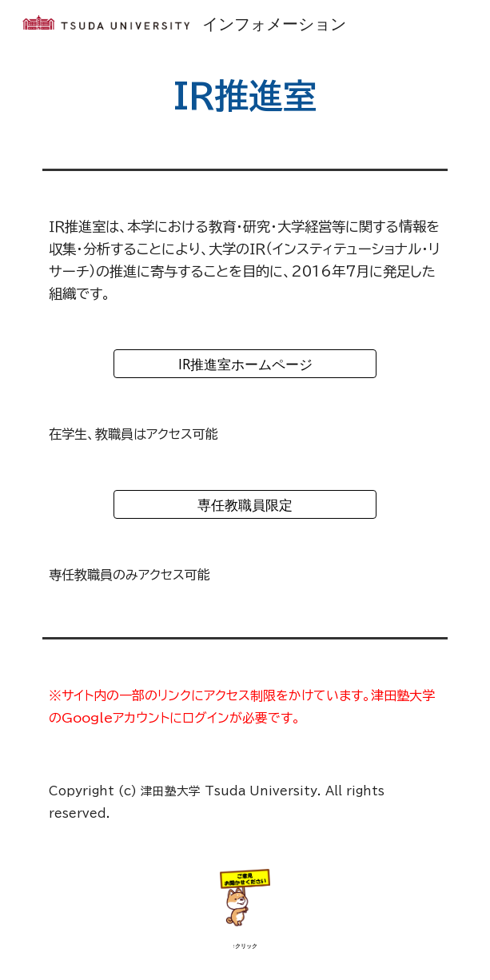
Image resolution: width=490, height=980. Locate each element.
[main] (245, 96)
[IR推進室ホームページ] (245, 364)
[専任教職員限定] (245, 505)
